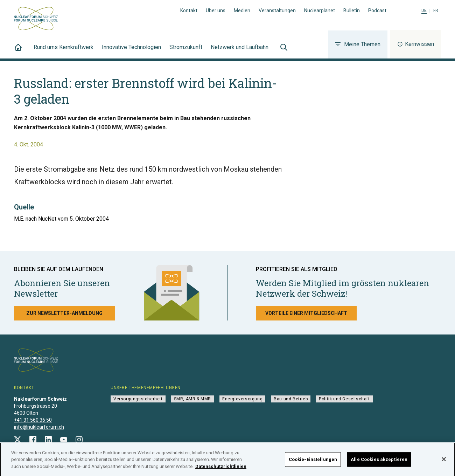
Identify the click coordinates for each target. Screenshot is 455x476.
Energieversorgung (242, 399)
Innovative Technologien (131, 51)
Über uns (216, 11)
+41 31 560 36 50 (33, 420)
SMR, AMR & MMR (192, 399)
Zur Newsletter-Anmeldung (64, 313)
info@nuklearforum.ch (39, 427)
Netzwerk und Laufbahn (240, 51)
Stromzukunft (186, 51)
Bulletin (352, 11)
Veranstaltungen (277, 11)
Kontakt (189, 11)
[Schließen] (444, 462)
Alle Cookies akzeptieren (379, 461)
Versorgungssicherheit (138, 399)
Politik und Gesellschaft (344, 399)
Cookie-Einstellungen (313, 461)
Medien (242, 11)
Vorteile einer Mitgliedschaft (306, 313)
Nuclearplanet (320, 11)
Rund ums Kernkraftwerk (64, 51)
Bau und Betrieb (291, 399)
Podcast (377, 11)
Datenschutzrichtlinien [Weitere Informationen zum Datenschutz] (221, 468)
